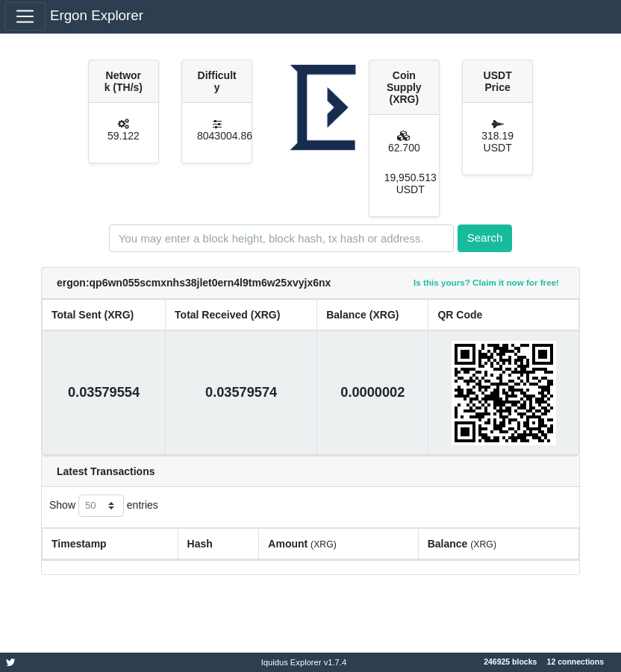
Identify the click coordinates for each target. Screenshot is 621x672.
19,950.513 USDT (411, 183)
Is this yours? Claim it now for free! (486, 282)
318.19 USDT (497, 142)
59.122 (124, 136)
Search (485, 238)
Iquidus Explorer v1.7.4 (304, 662)
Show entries (104, 506)
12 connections (575, 662)
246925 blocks (510, 662)
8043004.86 (225, 136)
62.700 (404, 148)
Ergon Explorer (97, 15)
